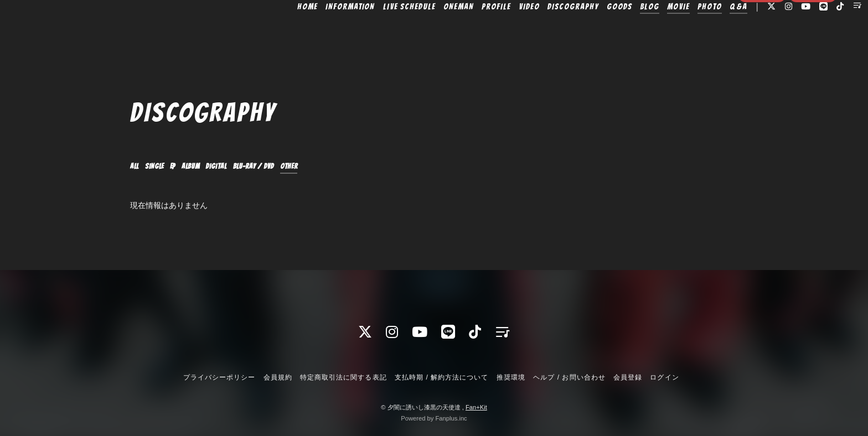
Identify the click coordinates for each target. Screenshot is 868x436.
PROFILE (470, 32)
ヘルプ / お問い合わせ (569, 377)
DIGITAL (253, 167)
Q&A (712, 32)
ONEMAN (433, 32)
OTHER (362, 167)
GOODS (593, 32)
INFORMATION (324, 32)
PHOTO (684, 32)
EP (190, 167)
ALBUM (216, 167)
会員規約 (278, 377)
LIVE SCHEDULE (383, 32)
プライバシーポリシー (219, 377)
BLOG (624, 32)
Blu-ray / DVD (309, 167)
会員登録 (762, 51)
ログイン (813, 51)
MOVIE (652, 32)
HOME (281, 32)
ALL (137, 167)
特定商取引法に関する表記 (343, 377)
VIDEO (503, 32)
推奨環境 (511, 377)
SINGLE (165, 167)
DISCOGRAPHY (547, 32)
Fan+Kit (476, 407)
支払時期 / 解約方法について (442, 377)
